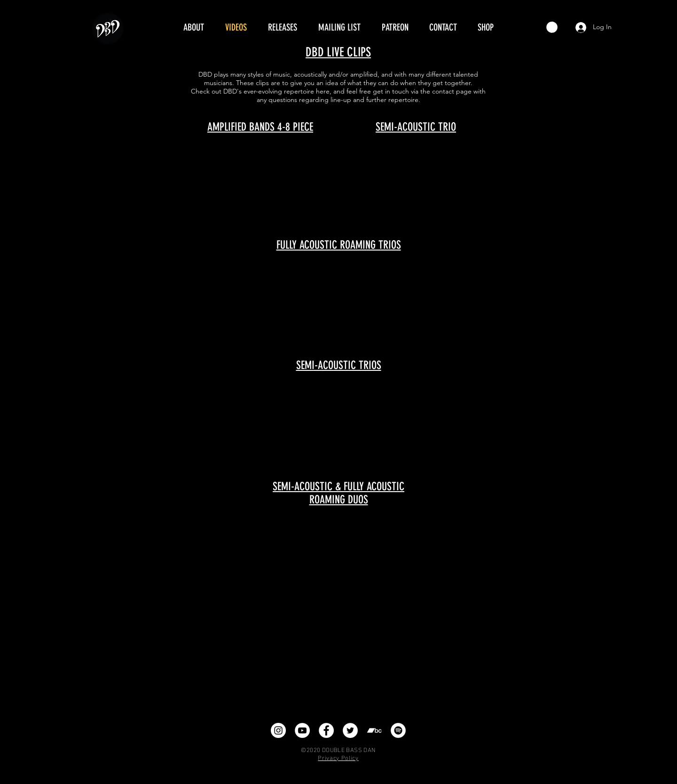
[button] (552, 27)
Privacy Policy (338, 757)
